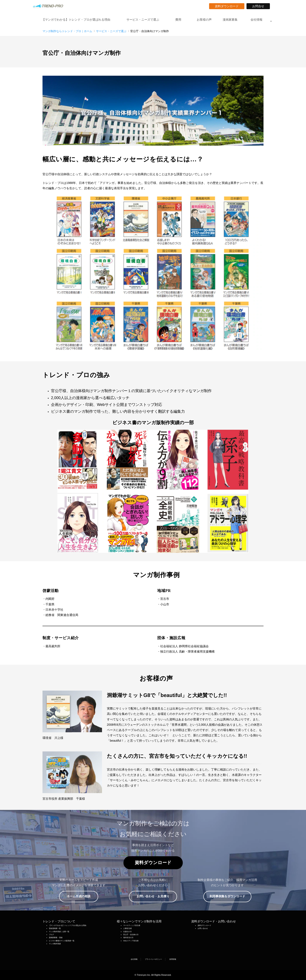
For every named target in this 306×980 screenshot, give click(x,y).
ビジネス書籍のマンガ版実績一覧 (62, 941)
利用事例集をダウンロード (229, 896)
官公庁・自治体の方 (131, 935)
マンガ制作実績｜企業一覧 (59, 932)
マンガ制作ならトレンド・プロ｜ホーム (67, 31)
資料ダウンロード (228, 6)
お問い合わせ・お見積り (156, 896)
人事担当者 (127, 928)
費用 (178, 20)
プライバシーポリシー (153, 959)
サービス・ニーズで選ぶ (143, 20)
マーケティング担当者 (132, 925)
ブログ (51, 935)
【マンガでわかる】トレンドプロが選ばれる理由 (68, 925)
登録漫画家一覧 (55, 928)
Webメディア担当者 (131, 941)
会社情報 (256, 20)
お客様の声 (204, 20)
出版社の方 (127, 932)
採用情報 (173, 959)
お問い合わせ (203, 928)
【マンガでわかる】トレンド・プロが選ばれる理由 (76, 20)
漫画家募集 (230, 20)
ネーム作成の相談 (82, 896)
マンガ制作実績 (55, 944)
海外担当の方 (128, 938)
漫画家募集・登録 (56, 938)
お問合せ (260, 6)
